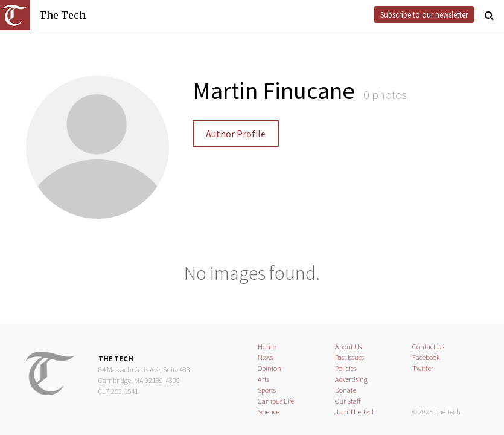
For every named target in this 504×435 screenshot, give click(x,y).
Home (267, 346)
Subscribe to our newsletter (424, 14)
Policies (346, 368)
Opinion (270, 368)
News (265, 357)
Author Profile (236, 134)
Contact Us (428, 346)
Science (269, 412)
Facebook (426, 357)
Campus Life (276, 401)
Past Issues (349, 357)
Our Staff (348, 401)
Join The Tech (356, 412)
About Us (348, 346)
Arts (263, 379)
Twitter (423, 368)
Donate (346, 390)
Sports (267, 390)
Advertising (351, 379)
